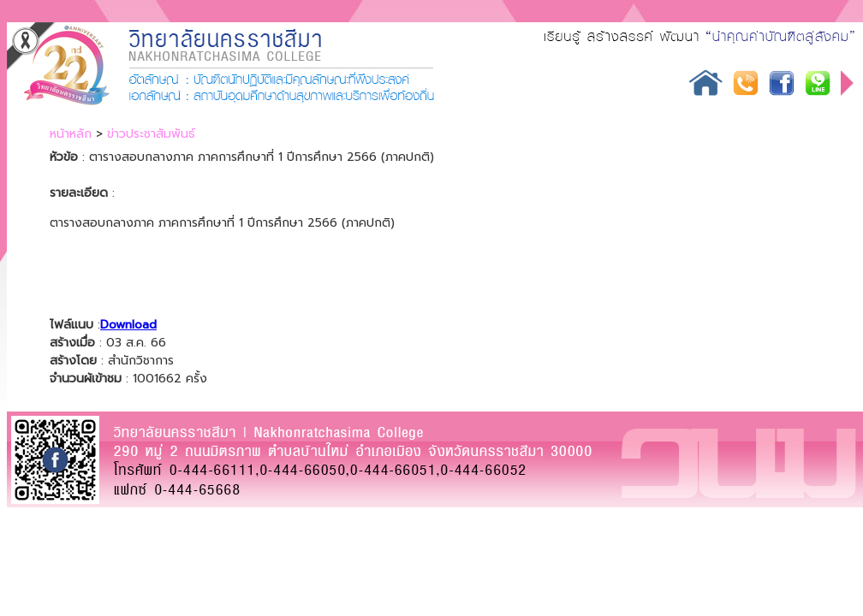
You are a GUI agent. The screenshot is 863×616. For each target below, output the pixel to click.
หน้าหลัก (71, 134)
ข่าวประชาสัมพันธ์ (151, 134)
